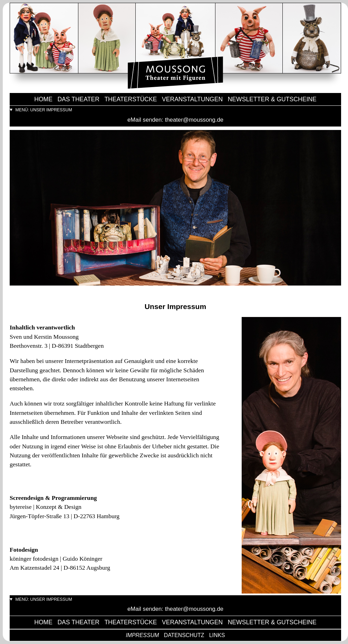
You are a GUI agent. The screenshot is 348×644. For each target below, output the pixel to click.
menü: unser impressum (43, 110)
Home (43, 99)
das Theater (78, 99)
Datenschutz (184, 635)
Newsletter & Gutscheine (272, 99)
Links (217, 635)
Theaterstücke (130, 99)
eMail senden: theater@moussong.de (175, 120)
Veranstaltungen (192, 99)
